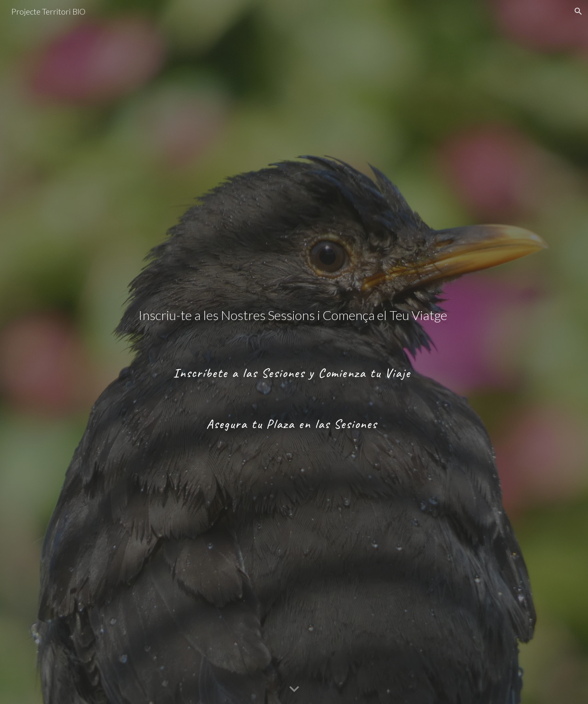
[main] (294, 352)
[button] (578, 11)
